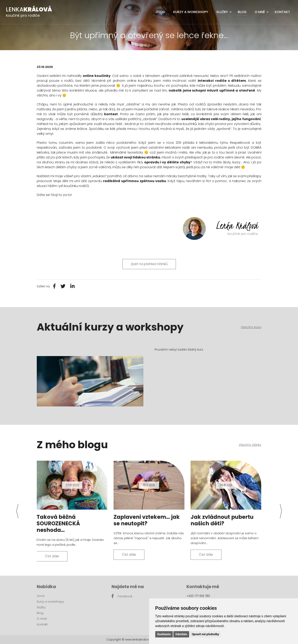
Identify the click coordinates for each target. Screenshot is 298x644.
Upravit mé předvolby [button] (205, 634)
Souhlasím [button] (164, 634)
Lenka (29, 10)
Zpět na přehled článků (149, 264)
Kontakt (282, 12)
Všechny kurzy (251, 327)
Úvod (160, 12)
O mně (260, 12)
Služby (222, 12)
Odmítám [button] (181, 634)
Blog (242, 12)
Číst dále (52, 556)
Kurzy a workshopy (191, 12)
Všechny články (250, 445)
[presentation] (17, 511)
